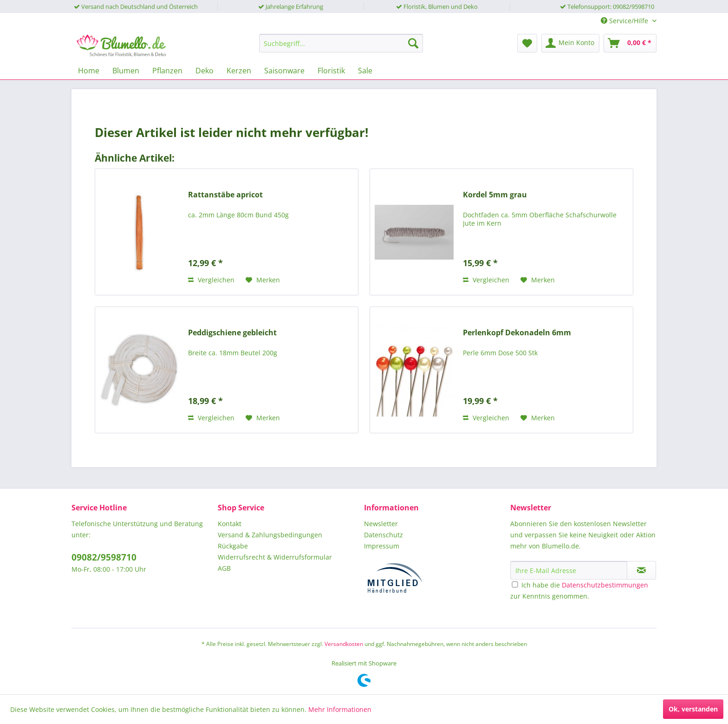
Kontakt (230, 524)
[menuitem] (341, 43)
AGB (224, 568)
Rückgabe (233, 546)
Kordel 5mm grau (495, 195)
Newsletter (381, 524)
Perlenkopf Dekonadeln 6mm (517, 333)
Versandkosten (344, 644)
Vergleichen (211, 280)
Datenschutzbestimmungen (605, 585)
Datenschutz (383, 535)
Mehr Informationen (340, 709)
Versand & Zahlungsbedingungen (270, 535)
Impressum (382, 546)
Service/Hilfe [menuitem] (625, 21)
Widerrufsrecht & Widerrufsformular (275, 557)
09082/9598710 (104, 557)
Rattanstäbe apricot (225, 195)
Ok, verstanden (693, 709)
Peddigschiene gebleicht (232, 333)
